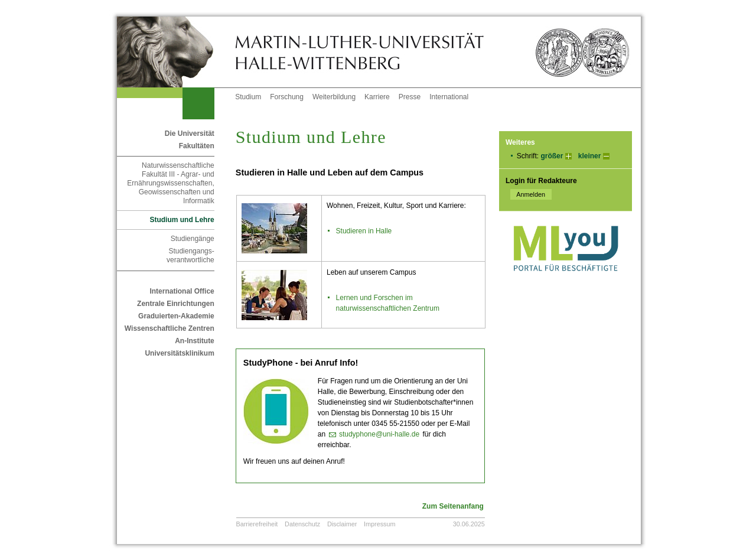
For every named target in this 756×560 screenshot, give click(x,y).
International (449, 97)
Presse (410, 97)
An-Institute (195, 341)
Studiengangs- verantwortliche (190, 255)
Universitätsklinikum (179, 353)
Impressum (379, 524)
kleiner (590, 156)
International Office (182, 291)
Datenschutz (302, 524)
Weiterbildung (334, 97)
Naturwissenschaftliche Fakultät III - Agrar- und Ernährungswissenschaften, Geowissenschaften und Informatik (170, 183)
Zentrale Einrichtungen (176, 304)
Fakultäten (197, 146)
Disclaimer (342, 524)
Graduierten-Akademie (176, 316)
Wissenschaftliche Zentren (170, 328)
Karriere (377, 97)
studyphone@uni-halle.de (379, 434)
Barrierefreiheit (257, 524)
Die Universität (190, 134)
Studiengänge (193, 239)
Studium (248, 97)
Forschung (287, 97)
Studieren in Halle (364, 231)
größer (552, 156)
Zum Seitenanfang (453, 506)
